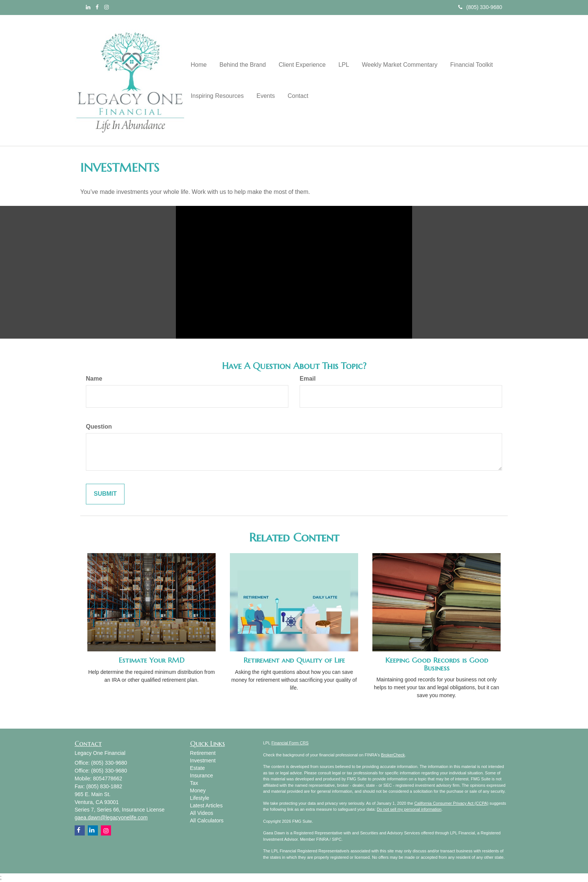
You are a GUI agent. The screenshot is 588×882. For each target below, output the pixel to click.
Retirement (203, 753)
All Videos (202, 813)
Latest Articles (206, 805)
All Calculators (207, 820)
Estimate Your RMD (151, 660)
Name (94, 379)
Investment (203, 760)
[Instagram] (106, 7)
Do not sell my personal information (409, 809)
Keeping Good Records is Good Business (437, 664)
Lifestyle (200, 798)
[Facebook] (97, 7)
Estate (198, 768)
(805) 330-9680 (480, 7)
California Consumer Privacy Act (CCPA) (451, 803)
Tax (194, 783)
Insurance (202, 775)
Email (308, 379)
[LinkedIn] (88, 7)
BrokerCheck (393, 755)
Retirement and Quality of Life (294, 660)
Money (198, 790)
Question (99, 427)
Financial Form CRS (290, 743)
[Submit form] (105, 494)
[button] (240, 64)
